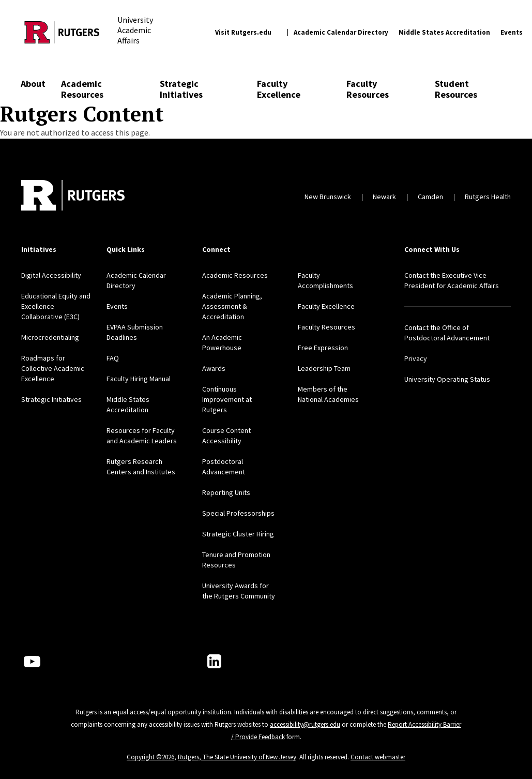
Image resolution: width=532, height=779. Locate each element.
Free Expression (323, 348)
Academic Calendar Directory (341, 32)
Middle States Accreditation (444, 32)
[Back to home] (73, 197)
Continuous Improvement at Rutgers (227, 399)
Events (512, 32)
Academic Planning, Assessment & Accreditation (232, 306)
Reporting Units (226, 492)
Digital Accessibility (51, 275)
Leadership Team (324, 368)
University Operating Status (447, 379)
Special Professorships (238, 513)
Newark (384, 197)
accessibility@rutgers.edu (305, 724)
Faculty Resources (368, 89)
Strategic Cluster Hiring (238, 534)
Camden (430, 197)
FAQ (113, 358)
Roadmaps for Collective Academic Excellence (53, 368)
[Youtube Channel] (32, 662)
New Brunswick (328, 197)
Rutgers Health (488, 197)
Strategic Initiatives (181, 89)
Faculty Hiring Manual (139, 379)
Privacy (416, 358)
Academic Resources (82, 89)
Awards (214, 368)
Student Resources (456, 89)
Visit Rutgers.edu (243, 32)
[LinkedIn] (214, 661)
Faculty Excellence (279, 89)
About (33, 84)
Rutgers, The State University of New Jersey (237, 757)
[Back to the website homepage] (62, 32)
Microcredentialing (50, 337)
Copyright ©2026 (150, 757)
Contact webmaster (378, 757)
